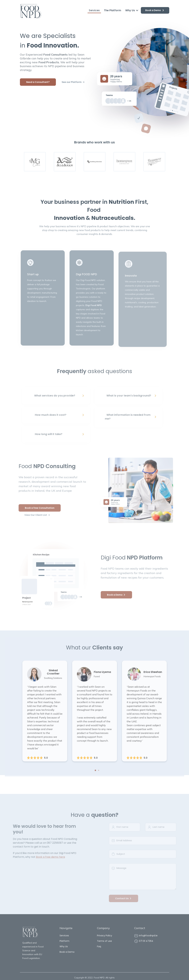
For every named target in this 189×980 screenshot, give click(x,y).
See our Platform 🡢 (73, 82)
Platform (64, 941)
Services (94, 10)
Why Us (132, 10)
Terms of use (104, 941)
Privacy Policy (105, 936)
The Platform (112, 10)
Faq (99, 946)
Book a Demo (155, 10)
